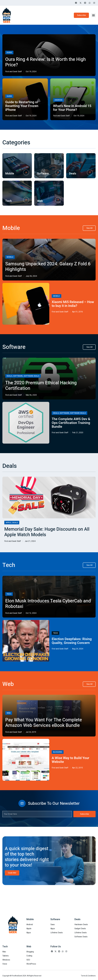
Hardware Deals (81, 925)
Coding (29, 956)
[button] (93, 15)
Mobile (10, 174)
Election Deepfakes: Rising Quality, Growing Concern (72, 641)
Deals (73, 174)
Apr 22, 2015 (77, 768)
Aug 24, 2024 (78, 649)
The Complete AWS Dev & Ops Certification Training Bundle (71, 423)
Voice (5, 964)
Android (59, 100)
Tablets (6, 956)
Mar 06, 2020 (31, 395)
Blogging (58, 752)
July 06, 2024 (31, 276)
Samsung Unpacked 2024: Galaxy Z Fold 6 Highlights (48, 267)
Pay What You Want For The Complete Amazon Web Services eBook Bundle (44, 723)
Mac (4, 952)
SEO (28, 960)
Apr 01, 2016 (77, 312)
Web (40, 201)
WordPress (31, 964)
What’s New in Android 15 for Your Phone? (72, 108)
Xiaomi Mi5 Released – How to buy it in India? (73, 304)
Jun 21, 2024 (30, 541)
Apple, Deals (12, 523)
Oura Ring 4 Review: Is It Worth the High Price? (46, 62)
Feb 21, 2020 (78, 433)
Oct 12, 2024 (31, 613)
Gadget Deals (80, 929)
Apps (29, 933)
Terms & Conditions (88, 976)
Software (43, 174)
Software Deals (81, 937)
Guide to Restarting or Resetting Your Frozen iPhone (22, 106)
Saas (53, 925)
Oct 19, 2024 (31, 72)
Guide (9, 52)
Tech (8, 201)
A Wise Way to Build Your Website (70, 760)
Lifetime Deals (57, 933)
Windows (6, 960)
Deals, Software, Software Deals (23, 376)
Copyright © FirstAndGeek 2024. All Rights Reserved (22, 976)
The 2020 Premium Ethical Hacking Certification (41, 386)
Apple (29, 929)
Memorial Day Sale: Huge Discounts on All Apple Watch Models (47, 532)
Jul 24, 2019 (31, 732)
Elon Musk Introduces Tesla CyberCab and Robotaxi (48, 604)
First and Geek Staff (14, 72)
